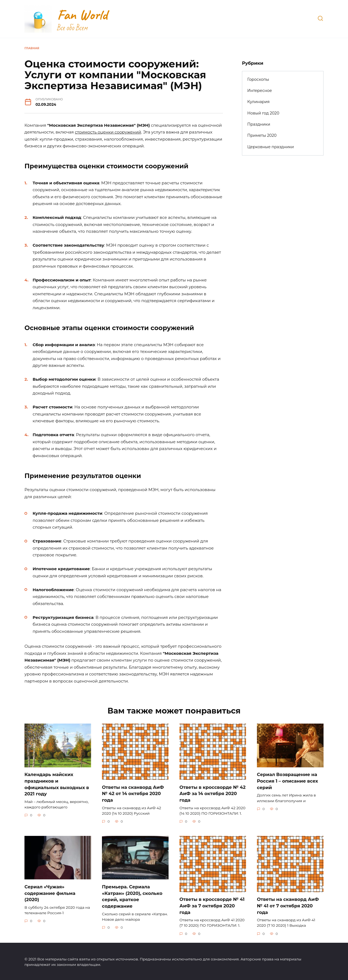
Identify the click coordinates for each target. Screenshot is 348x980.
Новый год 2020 (263, 113)
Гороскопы (258, 79)
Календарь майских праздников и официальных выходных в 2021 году (57, 784)
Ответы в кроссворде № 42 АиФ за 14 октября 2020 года (212, 793)
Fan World (82, 15)
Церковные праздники (271, 147)
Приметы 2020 (262, 135)
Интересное (260, 91)
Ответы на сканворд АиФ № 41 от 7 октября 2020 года (288, 905)
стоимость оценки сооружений (108, 132)
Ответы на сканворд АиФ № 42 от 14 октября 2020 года (133, 793)
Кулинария (259, 102)
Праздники (259, 124)
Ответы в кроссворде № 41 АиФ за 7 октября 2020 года (212, 905)
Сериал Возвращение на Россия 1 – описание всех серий (288, 781)
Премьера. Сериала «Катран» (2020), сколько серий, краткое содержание (132, 896)
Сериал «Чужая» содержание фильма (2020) (50, 892)
